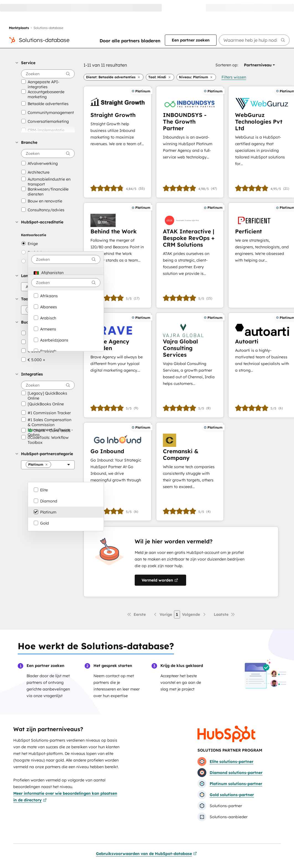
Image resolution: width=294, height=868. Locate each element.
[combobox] (66, 259)
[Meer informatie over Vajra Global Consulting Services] (190, 365)
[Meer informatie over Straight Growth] (118, 142)
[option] (66, 273)
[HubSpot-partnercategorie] (48, 465)
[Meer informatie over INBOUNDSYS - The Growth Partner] (190, 142)
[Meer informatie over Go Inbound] (118, 472)
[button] (45, 63)
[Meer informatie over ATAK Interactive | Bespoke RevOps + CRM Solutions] (190, 255)
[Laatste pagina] (224, 614)
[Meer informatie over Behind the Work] (118, 255)
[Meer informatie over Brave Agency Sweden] (118, 365)
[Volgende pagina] (194, 614)
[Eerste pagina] (136, 614)
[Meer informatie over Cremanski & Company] (190, 472)
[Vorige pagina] (162, 614)
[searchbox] (254, 40)
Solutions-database (44, 40)
